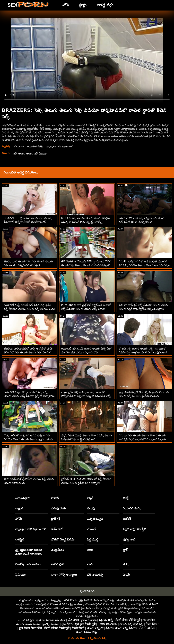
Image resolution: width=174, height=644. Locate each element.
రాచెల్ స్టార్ (58, 564)
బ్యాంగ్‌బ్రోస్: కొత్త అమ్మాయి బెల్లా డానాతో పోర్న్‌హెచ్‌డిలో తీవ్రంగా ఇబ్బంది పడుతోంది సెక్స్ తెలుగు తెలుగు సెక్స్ (86, 396)
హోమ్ (19, 519)
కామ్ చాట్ (57, 529)
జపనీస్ (127, 519)
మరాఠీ (55, 498)
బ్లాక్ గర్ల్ (56, 519)
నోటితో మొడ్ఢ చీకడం (63, 539)
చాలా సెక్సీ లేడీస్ (139, 604)
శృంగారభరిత (87, 591)
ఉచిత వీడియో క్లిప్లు (73, 600)
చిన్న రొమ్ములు (95, 519)
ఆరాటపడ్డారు (23, 498)
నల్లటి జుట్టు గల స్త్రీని (134, 529)
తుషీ (125, 564)
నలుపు (91, 508)
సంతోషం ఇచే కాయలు (28, 564)
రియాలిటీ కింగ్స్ (36, 146)
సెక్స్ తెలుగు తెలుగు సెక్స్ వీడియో (31, 154)
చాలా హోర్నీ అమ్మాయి (64, 575)
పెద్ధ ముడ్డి (93, 539)
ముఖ (90, 550)
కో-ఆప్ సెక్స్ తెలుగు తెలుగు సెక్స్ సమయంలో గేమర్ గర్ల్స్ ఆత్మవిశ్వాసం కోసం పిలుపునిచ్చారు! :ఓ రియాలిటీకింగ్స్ (144, 352)
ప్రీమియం (20, 575)
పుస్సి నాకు (129, 539)
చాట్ (90, 564)
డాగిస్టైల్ (20, 539)
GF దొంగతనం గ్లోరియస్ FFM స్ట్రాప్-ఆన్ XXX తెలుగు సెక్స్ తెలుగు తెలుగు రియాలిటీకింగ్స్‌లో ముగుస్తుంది (86, 265)
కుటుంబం (19, 146)
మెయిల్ (91, 529)
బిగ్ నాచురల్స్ (95, 575)
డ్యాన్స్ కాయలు (42, 600)
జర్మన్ (90, 498)
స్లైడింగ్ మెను (102, 604)
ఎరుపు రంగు (58, 508)
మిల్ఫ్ (126, 498)
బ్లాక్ (125, 550)
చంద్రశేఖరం (58, 550)
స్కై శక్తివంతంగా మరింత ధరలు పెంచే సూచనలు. (29, 552)
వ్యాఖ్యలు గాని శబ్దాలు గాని (62, 146)
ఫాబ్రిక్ (126, 575)
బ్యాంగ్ (19, 508)
